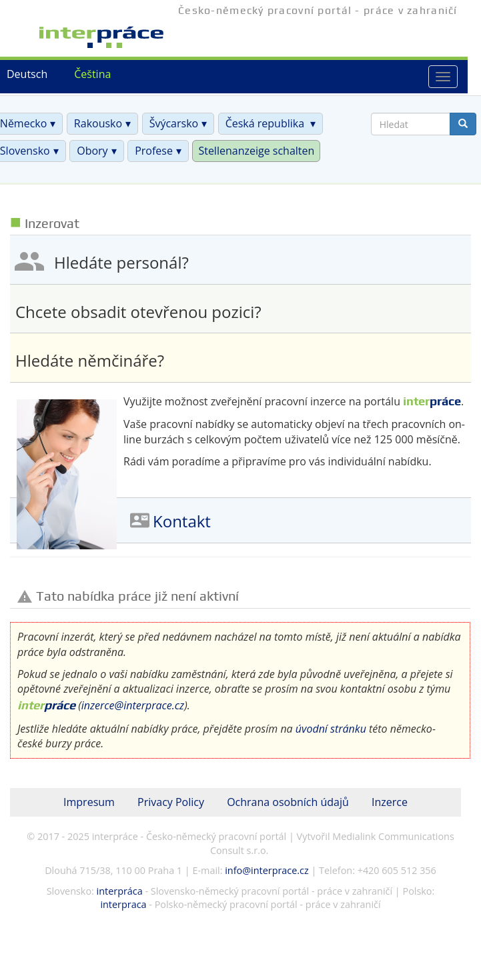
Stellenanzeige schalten (256, 151)
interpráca (120, 891)
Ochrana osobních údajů (288, 802)
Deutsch (27, 74)
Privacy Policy (171, 802)
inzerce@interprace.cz (133, 705)
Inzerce (390, 802)
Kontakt (182, 522)
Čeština (92, 74)
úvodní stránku (331, 729)
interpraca (123, 904)
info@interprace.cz (267, 870)
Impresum (89, 802)
